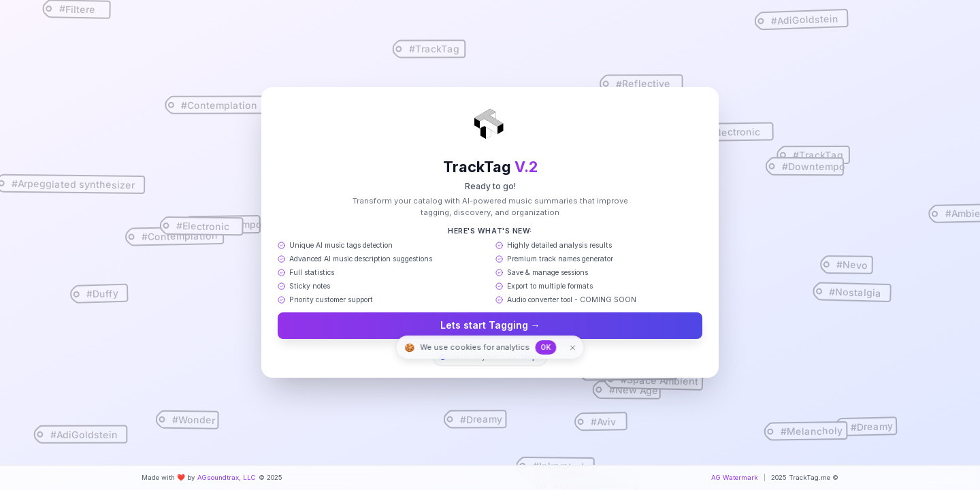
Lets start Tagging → (490, 326)
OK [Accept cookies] (548, 347)
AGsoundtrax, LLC (227, 477)
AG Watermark (735, 477)
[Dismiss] (570, 347)
